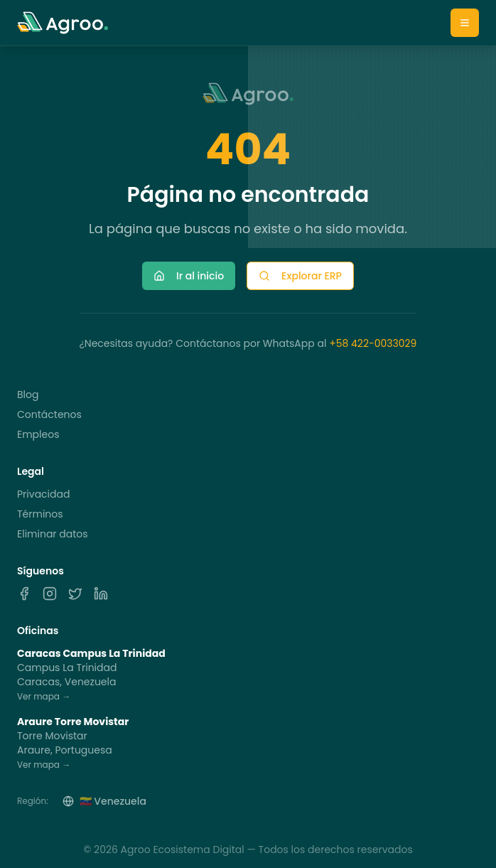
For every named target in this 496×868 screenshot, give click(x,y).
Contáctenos (49, 414)
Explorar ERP (300, 276)
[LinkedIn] (101, 594)
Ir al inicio (189, 276)
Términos (40, 514)
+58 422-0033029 (373, 343)
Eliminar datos (53, 534)
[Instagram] (50, 594)
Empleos (38, 434)
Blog (28, 395)
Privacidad (43, 494)
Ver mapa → (44, 696)
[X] (75, 594)
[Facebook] (24, 594)
